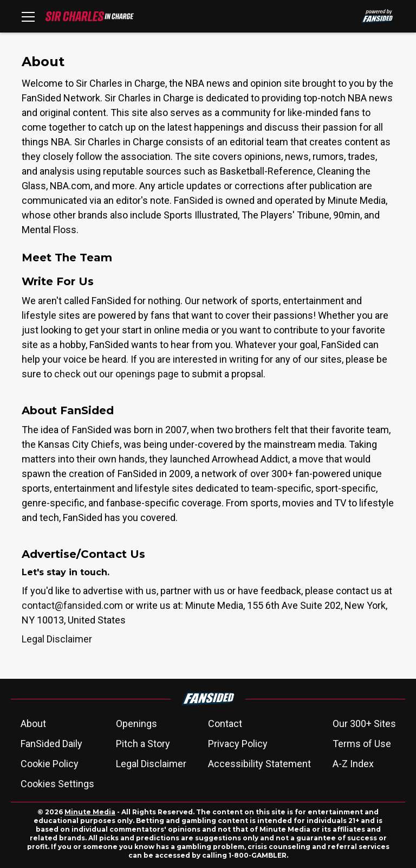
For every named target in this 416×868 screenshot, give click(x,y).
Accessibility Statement (259, 764)
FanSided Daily (51, 744)
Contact (225, 724)
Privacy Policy (238, 744)
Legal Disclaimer (57, 639)
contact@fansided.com (72, 605)
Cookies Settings (57, 784)
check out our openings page (116, 374)
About (33, 724)
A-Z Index (353, 764)
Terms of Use (362, 744)
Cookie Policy (50, 764)
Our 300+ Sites (364, 724)
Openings (136, 724)
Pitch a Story (143, 744)
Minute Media (90, 812)
